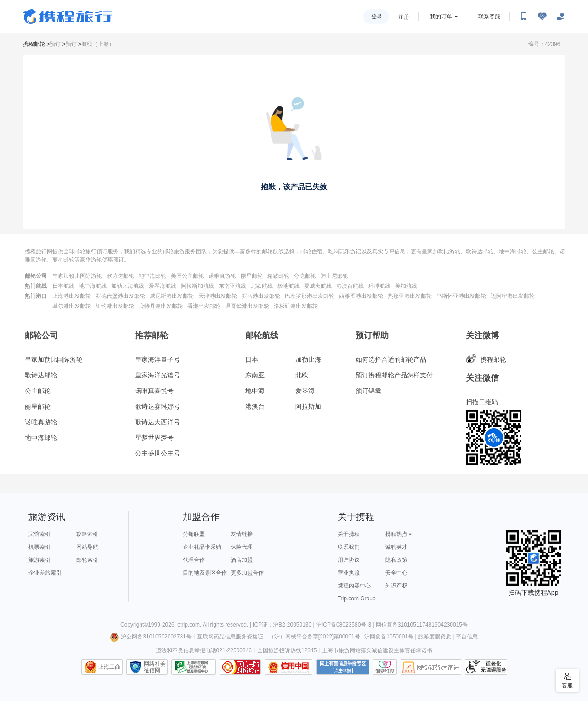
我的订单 (441, 17)
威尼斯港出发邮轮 (172, 296)
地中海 (255, 391)
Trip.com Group (357, 598)
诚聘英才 (396, 547)
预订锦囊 (368, 391)
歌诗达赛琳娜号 (158, 406)
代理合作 (194, 560)
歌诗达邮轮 (120, 276)
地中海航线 (93, 286)
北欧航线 (262, 286)
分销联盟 (194, 534)
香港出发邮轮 (204, 306)
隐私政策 (396, 560)
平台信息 (467, 637)
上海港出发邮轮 (72, 296)
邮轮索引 (87, 560)
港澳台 (255, 406)
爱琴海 (305, 391)
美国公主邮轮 (187, 276)
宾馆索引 (40, 534)
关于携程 (349, 534)
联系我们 (349, 547)
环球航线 (379, 286)
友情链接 (242, 534)
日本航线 (63, 286)
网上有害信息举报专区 (343, 667)
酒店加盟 (242, 560)
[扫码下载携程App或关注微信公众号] (524, 17)
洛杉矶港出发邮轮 (296, 306)
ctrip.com (189, 625)
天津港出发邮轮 (218, 296)
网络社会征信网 (155, 667)
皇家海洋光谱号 (158, 375)
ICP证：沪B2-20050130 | (284, 625)
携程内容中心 (354, 586)
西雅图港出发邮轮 (361, 296)
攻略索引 (87, 534)
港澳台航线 (350, 286)
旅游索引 (40, 560)
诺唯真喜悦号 (154, 391)
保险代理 (242, 547)
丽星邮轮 (252, 276)
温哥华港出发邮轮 (247, 306)
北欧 (302, 375)
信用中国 (288, 667)
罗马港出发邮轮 (261, 296)
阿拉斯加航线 (198, 286)
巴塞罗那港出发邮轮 (310, 296)
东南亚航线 (232, 286)
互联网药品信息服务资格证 (230, 637)
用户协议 (349, 560)
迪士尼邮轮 (334, 276)
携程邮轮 (34, 44)
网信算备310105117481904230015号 (422, 625)
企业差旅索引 (45, 573)
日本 (252, 359)
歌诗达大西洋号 (158, 422)
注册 (404, 17)
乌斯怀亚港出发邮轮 (461, 296)
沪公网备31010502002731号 (151, 637)
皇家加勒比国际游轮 (77, 276)
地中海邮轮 (153, 276)
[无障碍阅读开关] (542, 17)
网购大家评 (431, 667)
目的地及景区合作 (205, 573)
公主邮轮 (38, 391)
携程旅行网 (68, 17)
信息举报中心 (194, 667)
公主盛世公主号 (158, 453)
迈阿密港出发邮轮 (513, 296)
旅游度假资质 (435, 637)
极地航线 (288, 286)
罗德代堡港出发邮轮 (120, 296)
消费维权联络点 (385, 667)
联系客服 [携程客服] (489, 17)
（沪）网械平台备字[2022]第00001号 (314, 637)
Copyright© (134, 625)
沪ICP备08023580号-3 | (346, 625)
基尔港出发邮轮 (72, 306)
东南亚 (255, 375)
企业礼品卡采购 (202, 547)
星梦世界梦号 (154, 438)
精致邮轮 (278, 276)
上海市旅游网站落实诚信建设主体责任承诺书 (377, 650)
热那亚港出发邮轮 (410, 296)
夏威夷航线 (318, 286)
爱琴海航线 (163, 286)
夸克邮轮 (305, 276)
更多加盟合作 (247, 573)
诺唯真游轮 (222, 276)
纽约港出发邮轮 (115, 306)
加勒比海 (308, 359)
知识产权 (396, 586)
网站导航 (87, 547)
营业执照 (349, 573)
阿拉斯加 (308, 406)
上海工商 (109, 667)
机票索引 (40, 547)
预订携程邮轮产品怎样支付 (394, 375)
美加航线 (406, 286)
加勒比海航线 (128, 286)
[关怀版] (560, 17)
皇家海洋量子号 (158, 359)
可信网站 (240, 667)
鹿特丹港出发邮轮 (161, 306)
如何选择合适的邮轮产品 (391, 359)
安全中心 (396, 573)
